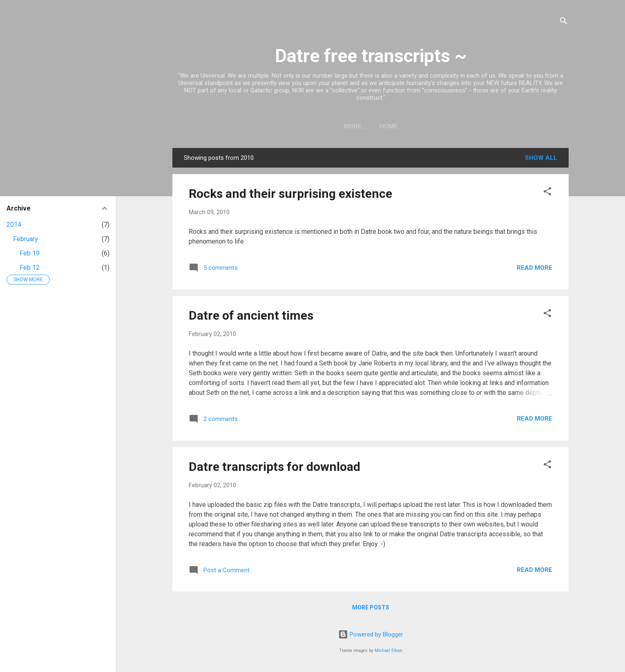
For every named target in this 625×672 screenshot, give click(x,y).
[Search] (564, 22)
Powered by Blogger (371, 634)
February (26, 239)
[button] (547, 193)
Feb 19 (30, 253)
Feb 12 (30, 268)
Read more (535, 268)
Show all (541, 158)
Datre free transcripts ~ (371, 56)
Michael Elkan (388, 651)
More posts (371, 607)
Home (371, 126)
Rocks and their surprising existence (290, 194)
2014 (14, 225)
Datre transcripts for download (275, 467)
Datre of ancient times (251, 315)
